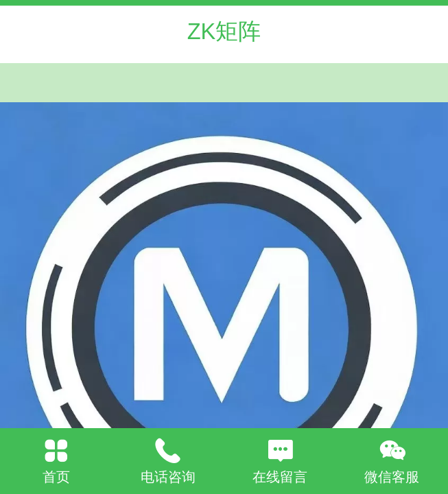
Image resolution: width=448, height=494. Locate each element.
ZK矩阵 (224, 31)
